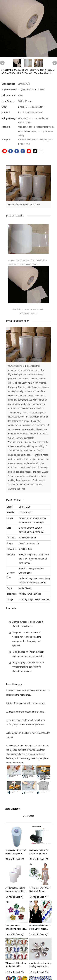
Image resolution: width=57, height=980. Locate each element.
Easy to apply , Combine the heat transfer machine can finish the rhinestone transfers (28, 668)
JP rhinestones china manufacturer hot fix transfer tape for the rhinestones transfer (15, 891)
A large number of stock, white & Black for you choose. (28, 625)
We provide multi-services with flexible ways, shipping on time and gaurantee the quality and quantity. (27, 640)
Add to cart (14, 860)
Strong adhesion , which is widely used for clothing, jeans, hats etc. (28, 655)
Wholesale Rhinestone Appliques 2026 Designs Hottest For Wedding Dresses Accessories (16, 966)
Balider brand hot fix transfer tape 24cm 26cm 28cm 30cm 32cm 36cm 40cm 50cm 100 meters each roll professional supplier (40, 853)
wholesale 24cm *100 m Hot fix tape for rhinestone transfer (16, 853)
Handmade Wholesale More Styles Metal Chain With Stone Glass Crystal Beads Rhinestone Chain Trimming (40, 928)
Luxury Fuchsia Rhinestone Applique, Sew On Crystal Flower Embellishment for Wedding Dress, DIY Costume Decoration (16, 928)
